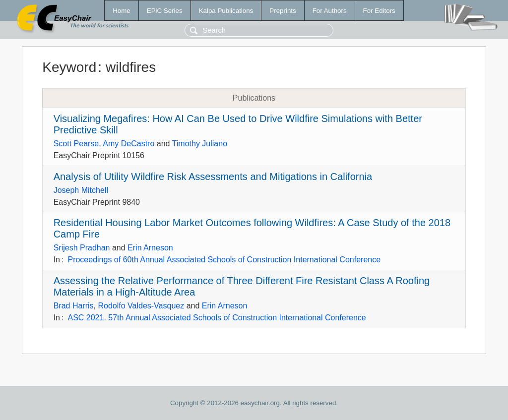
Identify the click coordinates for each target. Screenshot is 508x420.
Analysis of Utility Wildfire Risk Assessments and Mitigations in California (213, 177)
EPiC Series (165, 11)
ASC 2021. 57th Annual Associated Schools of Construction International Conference (217, 318)
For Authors (330, 11)
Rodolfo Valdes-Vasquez (141, 306)
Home (122, 11)
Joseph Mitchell (81, 190)
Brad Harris (74, 306)
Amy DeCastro (128, 144)
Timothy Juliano (200, 144)
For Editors (379, 11)
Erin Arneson (150, 248)
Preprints (283, 11)
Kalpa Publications (226, 11)
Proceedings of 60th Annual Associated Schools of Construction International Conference (224, 260)
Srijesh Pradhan (82, 248)
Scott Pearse (76, 144)
